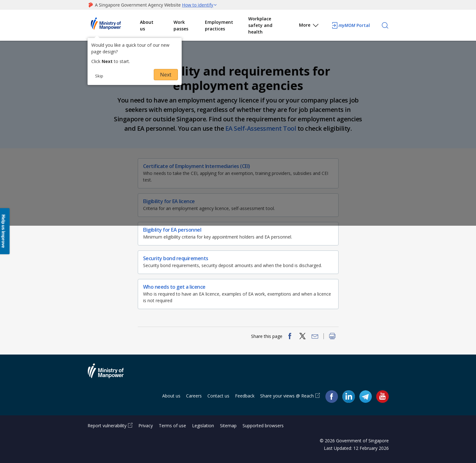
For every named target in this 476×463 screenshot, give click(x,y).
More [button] (309, 26)
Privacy (146, 426)
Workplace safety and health (260, 25)
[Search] (385, 25)
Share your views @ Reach (287, 396)
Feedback (245, 396)
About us (147, 25)
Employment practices (219, 25)
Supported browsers (263, 426)
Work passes (181, 25)
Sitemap (228, 426)
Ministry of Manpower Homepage (114, 25)
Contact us (218, 396)
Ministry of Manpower (110, 375)
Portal (350, 25)
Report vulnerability (107, 426)
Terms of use (172, 426)
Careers (194, 396)
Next (166, 75)
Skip (99, 76)
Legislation (203, 426)
